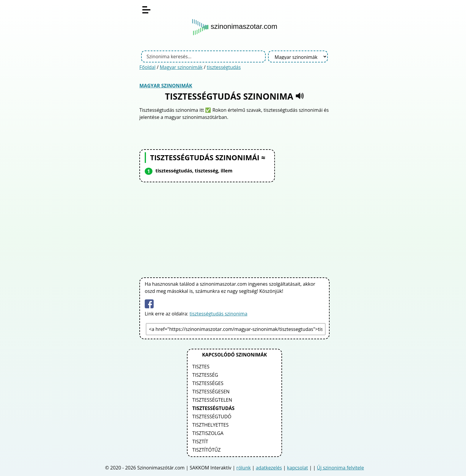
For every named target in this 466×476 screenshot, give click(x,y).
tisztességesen (211, 392)
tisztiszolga (208, 433)
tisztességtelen (212, 400)
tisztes (201, 367)
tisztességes (208, 383)
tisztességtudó (212, 417)
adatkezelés (269, 468)
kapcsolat (298, 468)
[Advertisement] (234, 229)
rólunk (243, 468)
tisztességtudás (224, 67)
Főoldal (147, 67)
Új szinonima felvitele (340, 468)
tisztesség (205, 375)
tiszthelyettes (210, 425)
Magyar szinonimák (181, 67)
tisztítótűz (206, 450)
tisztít (200, 442)
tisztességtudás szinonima (219, 314)
